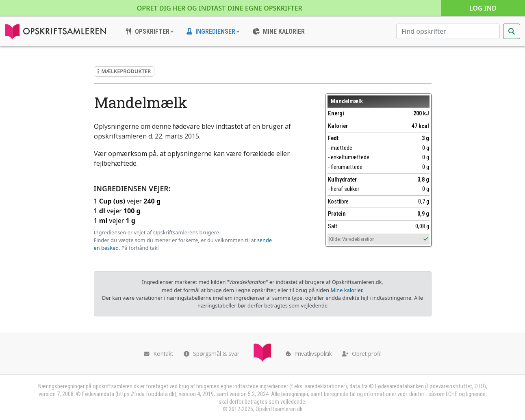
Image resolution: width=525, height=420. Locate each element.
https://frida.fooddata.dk (146, 394)
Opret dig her (220, 8)
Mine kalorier (346, 290)
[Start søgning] (512, 31)
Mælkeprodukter (124, 71)
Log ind (483, 8)
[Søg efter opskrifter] (448, 31)
